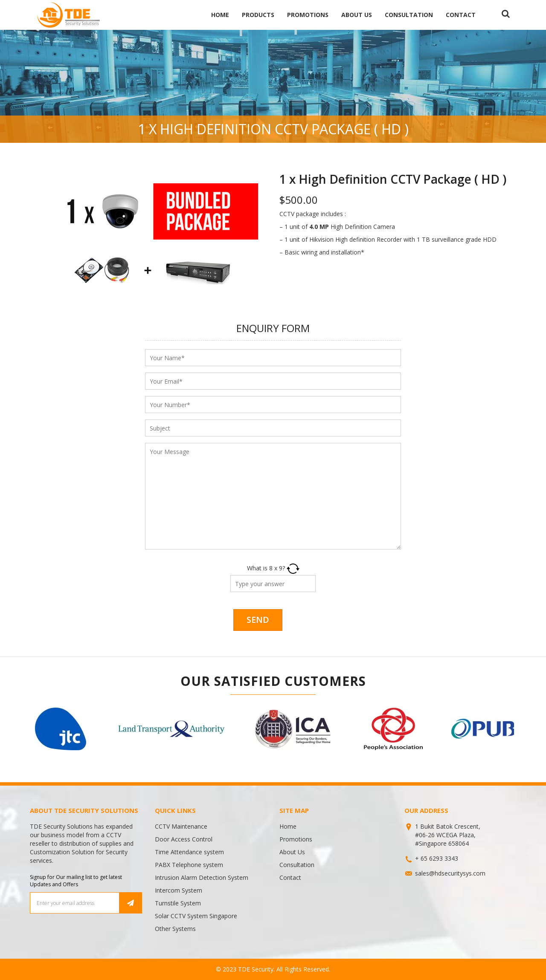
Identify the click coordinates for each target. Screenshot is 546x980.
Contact (461, 15)
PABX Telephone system (189, 865)
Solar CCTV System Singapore (196, 916)
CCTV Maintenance (181, 826)
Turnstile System (178, 903)
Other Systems (175, 929)
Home (220, 15)
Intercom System (179, 890)
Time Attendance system (189, 852)
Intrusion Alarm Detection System (202, 877)
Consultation (409, 15)
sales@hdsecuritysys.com (450, 873)
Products (258, 15)
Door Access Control (184, 839)
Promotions (308, 15)
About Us (357, 15)
